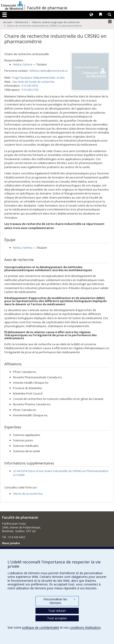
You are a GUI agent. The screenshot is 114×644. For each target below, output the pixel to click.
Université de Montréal (12, 5)
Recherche (22, 22)
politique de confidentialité (41, 627)
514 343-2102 (30, 90)
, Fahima (23, 64)
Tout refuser (57, 611)
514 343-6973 (30, 86)
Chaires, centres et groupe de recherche (56, 22)
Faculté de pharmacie (47, 8)
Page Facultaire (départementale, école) (38, 78)
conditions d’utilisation (85, 627)
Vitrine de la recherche (28, 494)
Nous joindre (11, 543)
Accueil (7, 22)
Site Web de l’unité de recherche (34, 82)
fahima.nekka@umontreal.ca (48, 71)
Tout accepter (57, 618)
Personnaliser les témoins (59, 601)
